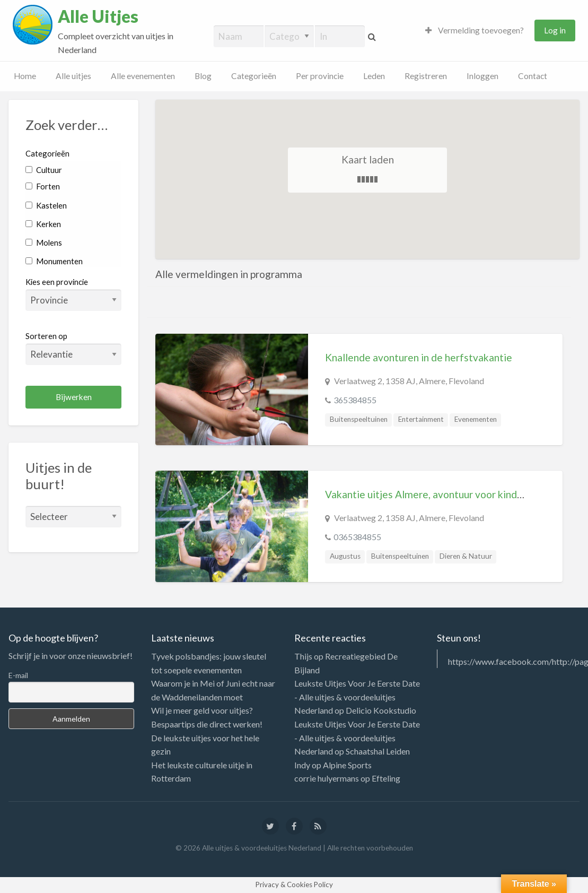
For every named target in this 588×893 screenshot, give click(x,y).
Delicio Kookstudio (381, 710)
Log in (555, 30)
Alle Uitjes (98, 16)
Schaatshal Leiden (378, 751)
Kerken (43, 224)
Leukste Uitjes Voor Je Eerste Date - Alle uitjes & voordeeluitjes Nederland (357, 697)
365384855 (355, 400)
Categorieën (254, 76)
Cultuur (44, 170)
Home (25, 76)
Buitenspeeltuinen (359, 419)
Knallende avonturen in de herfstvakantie (419, 357)
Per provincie (320, 76)
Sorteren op (73, 348)
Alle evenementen (143, 76)
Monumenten (54, 261)
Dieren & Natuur (466, 556)
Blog (203, 76)
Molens (44, 242)
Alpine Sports (347, 765)
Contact (533, 76)
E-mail (18, 675)
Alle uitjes (73, 76)
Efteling (386, 778)
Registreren (426, 76)
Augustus (345, 556)
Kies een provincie (57, 282)
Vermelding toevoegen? (475, 30)
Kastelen (46, 205)
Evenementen (476, 419)
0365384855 (357, 537)
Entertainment (421, 419)
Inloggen (482, 76)
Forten (43, 186)
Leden (374, 76)
